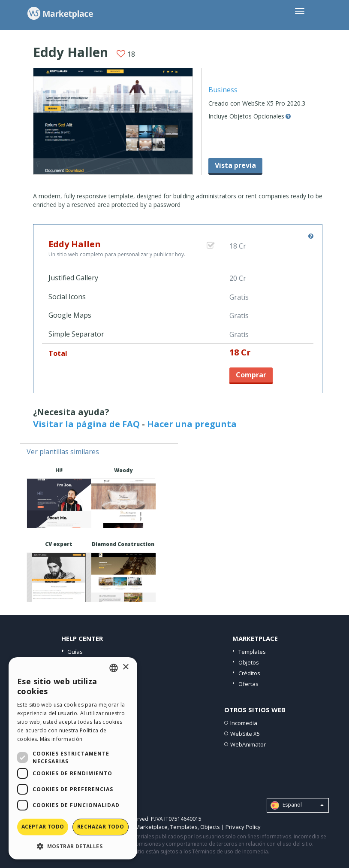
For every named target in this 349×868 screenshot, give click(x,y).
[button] (73, 846)
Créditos (249, 673)
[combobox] (114, 668)
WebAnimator (248, 744)
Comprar (251, 375)
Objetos (249, 662)
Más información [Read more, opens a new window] (61, 739)
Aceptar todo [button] (43, 827)
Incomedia (244, 723)
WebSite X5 (245, 734)
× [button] (125, 667)
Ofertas (248, 684)
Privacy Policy (243, 827)
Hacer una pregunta (192, 424)
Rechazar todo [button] (101, 827)
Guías (75, 652)
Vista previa (235, 165)
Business (223, 90)
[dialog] (73, 758)
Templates (252, 652)
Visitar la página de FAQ (86, 424)
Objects (210, 827)
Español (297, 805)
